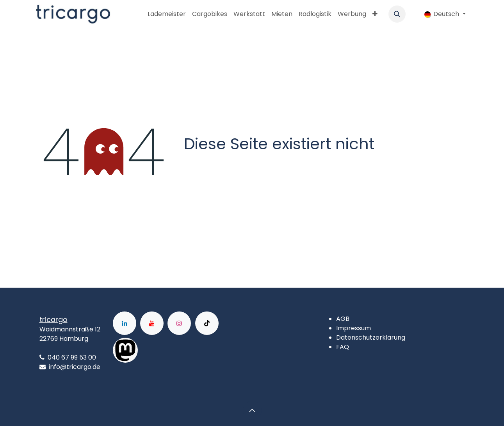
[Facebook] (163, 350)
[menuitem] (167, 14)
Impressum (354, 328)
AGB (343, 319)
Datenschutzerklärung (371, 337)
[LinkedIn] (125, 323)
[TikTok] (207, 323)
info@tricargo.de (75, 367)
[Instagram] (179, 323)
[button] (397, 14)
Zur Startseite (213, 167)
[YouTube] (152, 323)
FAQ (343, 347)
